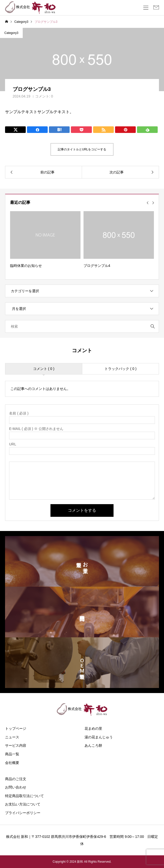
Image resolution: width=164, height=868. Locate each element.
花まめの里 (93, 728)
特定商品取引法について (24, 796)
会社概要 (12, 763)
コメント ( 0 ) (44, 369)
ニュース (12, 737)
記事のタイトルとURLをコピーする (82, 149)
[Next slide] (153, 203)
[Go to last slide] (148, 203)
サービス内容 (16, 745)
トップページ (16, 728)
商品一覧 (12, 754)
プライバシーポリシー (23, 813)
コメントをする (82, 510)
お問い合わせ (16, 787)
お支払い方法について (23, 804)
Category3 (11, 33)
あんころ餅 (93, 745)
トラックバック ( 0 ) (120, 369)
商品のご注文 (16, 779)
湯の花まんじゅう (99, 737)
